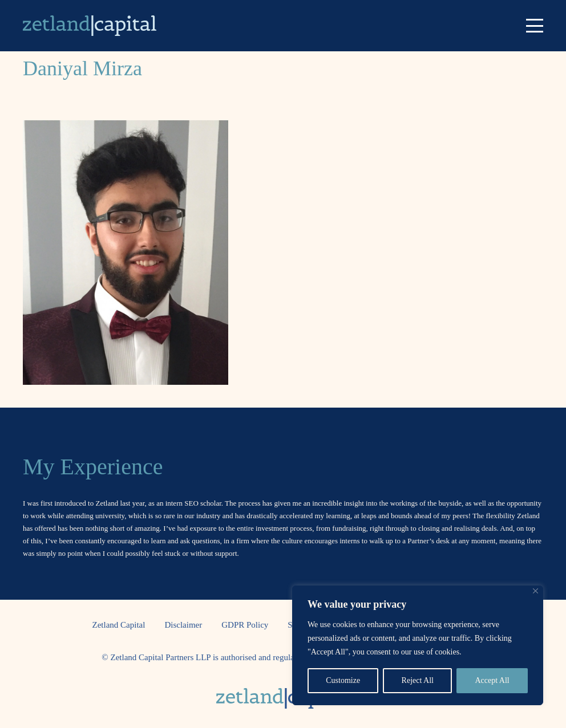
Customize (343, 680)
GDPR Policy (245, 625)
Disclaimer (183, 625)
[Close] (535, 591)
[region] (418, 645)
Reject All (418, 680)
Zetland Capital (119, 625)
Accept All (492, 680)
